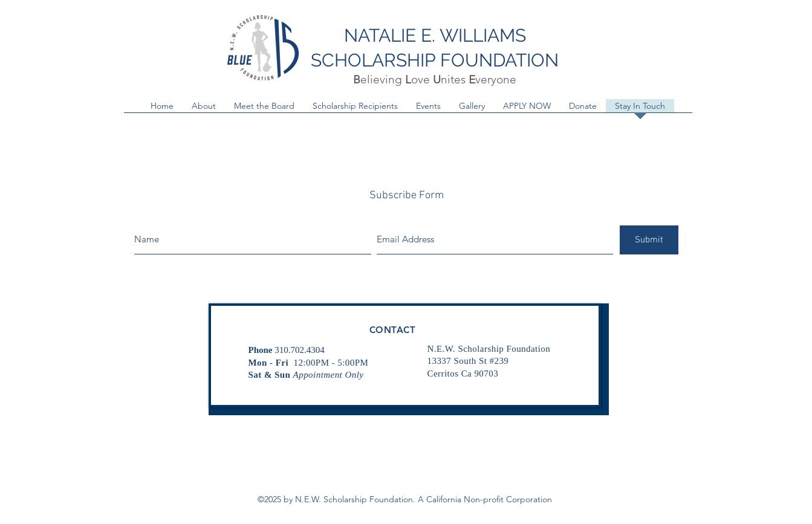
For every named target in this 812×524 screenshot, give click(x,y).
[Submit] (649, 240)
